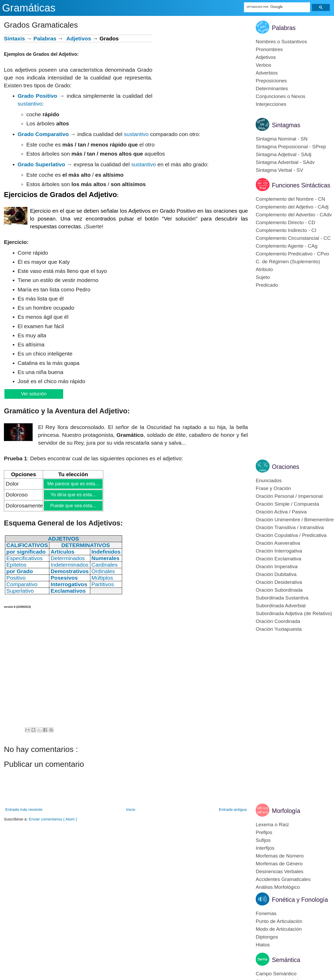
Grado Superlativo (41, 164)
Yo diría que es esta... (73, 495)
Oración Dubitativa (276, 574)
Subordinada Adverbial (281, 606)
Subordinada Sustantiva (282, 598)
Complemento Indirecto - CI (286, 230)
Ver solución (34, 394)
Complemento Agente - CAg (287, 246)
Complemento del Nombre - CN (290, 199)
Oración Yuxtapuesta (279, 629)
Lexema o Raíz (272, 825)
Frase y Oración (273, 488)
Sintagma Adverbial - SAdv (285, 162)
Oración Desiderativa (279, 582)
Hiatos (263, 945)
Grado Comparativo (43, 134)
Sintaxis (14, 38)
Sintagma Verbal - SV (279, 170)
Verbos (263, 65)
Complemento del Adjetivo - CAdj (292, 207)
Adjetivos (79, 38)
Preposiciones (271, 81)
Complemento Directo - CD (285, 222)
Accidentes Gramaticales (283, 879)
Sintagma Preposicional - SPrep (291, 147)
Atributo (264, 269)
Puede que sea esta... (73, 506)
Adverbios (267, 73)
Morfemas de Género (279, 864)
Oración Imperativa (277, 566)
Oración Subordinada (279, 590)
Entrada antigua (233, 809)
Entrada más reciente (24, 809)
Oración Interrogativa (279, 551)
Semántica (286, 960)
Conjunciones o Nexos (281, 96)
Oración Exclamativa (278, 559)
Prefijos (264, 832)
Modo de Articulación (279, 929)
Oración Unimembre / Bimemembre (295, 520)
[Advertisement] (200, 71)
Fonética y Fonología (300, 900)
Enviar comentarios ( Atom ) (53, 819)
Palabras (45, 38)
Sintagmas (286, 125)
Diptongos (267, 937)
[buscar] (277, 7)
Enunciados (269, 480)
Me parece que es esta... (73, 484)
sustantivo (30, 104)
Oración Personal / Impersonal (289, 496)
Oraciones (286, 467)
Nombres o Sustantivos (281, 42)
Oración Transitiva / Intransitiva (290, 527)
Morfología (286, 811)
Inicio (131, 809)
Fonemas (266, 913)
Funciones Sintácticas (301, 185)
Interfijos (265, 848)
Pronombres (269, 49)
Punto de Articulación (279, 921)
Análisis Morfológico (278, 887)
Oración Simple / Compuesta (287, 504)
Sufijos (263, 840)
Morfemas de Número (280, 856)
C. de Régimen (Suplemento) (288, 262)
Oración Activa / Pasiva (281, 512)
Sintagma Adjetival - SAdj (284, 154)
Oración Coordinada (278, 621)
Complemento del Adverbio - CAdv (294, 215)
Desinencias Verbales (280, 871)
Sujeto (263, 277)
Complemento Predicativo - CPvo (292, 254)
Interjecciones (271, 104)
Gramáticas (29, 8)
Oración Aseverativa (278, 543)
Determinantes (272, 88)
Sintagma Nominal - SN (282, 139)
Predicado (267, 285)
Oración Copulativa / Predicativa (291, 535)
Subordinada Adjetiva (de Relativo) (294, 613)
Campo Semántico (276, 974)
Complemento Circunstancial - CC (293, 238)
